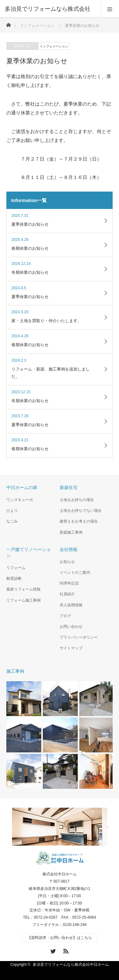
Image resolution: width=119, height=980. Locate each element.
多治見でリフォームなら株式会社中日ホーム (71, 965)
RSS (65, 950)
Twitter (52, 950)
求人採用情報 (71, 605)
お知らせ (67, 562)
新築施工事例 (71, 532)
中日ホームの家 (22, 487)
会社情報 (69, 549)
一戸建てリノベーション (29, 552)
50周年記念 (69, 583)
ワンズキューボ (20, 500)
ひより (12, 511)
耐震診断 (14, 579)
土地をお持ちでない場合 (81, 511)
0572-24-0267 (46, 917)
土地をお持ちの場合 (77, 500)
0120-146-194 (75, 925)
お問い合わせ (71, 627)
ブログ (65, 616)
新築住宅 (69, 487)
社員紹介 (67, 594)
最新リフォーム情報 (23, 589)
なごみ (12, 521)
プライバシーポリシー (79, 637)
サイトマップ (71, 648)
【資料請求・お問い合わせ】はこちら (60, 938)
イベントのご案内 (75, 573)
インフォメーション (54, 46)
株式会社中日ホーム (60, 874)
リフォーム (16, 568)
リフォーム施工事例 (23, 600)
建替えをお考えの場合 (79, 521)
